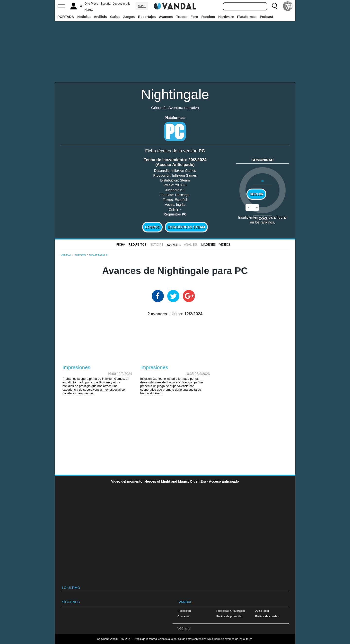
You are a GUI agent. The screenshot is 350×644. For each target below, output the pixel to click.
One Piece (91, 4)
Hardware (226, 17)
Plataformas (247, 17)
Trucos (182, 17)
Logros (152, 227)
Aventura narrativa (184, 108)
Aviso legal (262, 611)
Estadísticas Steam (186, 227)
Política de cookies (267, 616)
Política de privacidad (230, 616)
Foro (194, 17)
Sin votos (262, 219)
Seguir (256, 194)
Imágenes (208, 245)
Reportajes (147, 17)
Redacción (184, 611)
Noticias (84, 17)
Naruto (89, 10)
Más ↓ (142, 6)
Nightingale (175, 94)
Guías (115, 17)
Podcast (266, 17)
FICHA (121, 245)
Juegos (129, 17)
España (106, 4)
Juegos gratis (122, 4)
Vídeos (225, 245)
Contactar (184, 616)
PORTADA (66, 17)
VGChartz (184, 628)
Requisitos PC (175, 214)
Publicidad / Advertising (231, 611)
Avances (166, 17)
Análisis (100, 17)
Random (208, 17)
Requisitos (137, 245)
